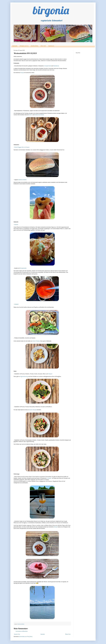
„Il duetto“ (49, 478)
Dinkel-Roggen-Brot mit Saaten (22, 147)
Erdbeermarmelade (39, 115)
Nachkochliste (34, 46)
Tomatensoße (23, 268)
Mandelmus (56, 66)
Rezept (22, 73)
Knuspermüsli (48, 66)
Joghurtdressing (24, 376)
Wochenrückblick (21, 624)
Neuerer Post (17, 634)
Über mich (43, 46)
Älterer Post (68, 634)
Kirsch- (30, 115)
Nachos (16, 225)
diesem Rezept (36, 341)
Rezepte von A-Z (24, 46)
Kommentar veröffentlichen (22, 631)
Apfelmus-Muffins (22, 180)
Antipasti (16, 304)
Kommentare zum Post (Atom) (26, 637)
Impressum (51, 46)
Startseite (15, 46)
